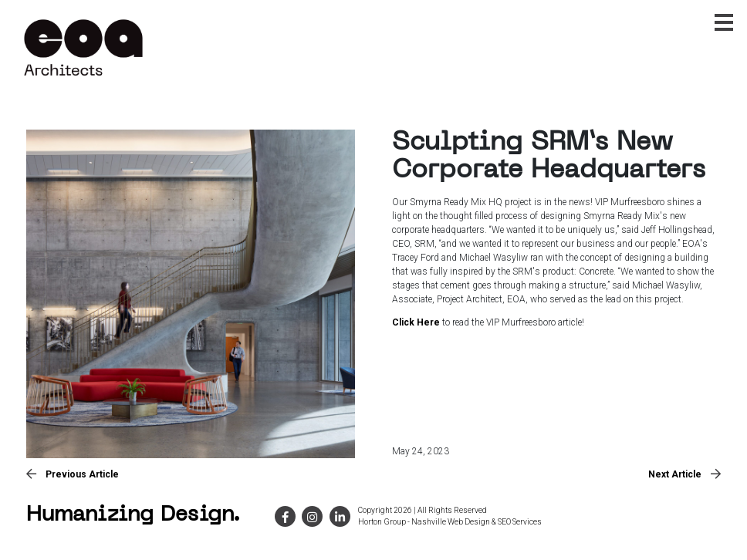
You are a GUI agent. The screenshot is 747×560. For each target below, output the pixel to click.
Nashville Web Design (451, 522)
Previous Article (73, 475)
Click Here (416, 322)
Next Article (684, 475)
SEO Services (520, 522)
